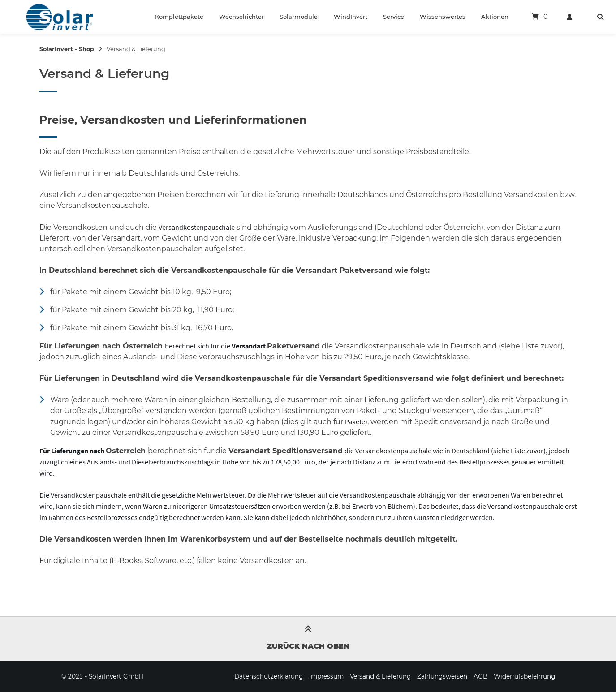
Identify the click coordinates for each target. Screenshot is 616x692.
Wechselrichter (241, 17)
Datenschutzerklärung (269, 676)
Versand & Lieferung (380, 676)
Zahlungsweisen (442, 676)
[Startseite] (59, 17)
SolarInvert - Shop (67, 49)
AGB (480, 676)
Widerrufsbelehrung (524, 676)
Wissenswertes (443, 17)
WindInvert (351, 17)
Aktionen (495, 17)
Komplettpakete (179, 17)
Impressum (326, 676)
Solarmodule (299, 17)
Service (394, 17)
